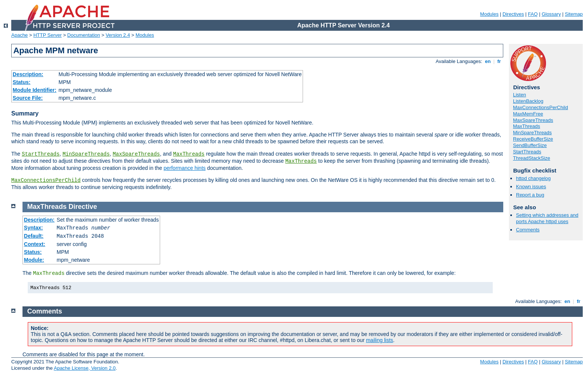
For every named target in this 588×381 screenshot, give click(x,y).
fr (499, 61)
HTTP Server (48, 35)
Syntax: (34, 228)
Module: (34, 260)
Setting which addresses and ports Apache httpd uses (547, 218)
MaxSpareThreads (136, 154)
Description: (28, 74)
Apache (19, 35)
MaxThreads (189, 154)
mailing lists (379, 340)
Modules (489, 14)
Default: (34, 236)
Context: (35, 244)
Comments (528, 230)
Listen (520, 95)
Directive (83, 207)
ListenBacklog (528, 101)
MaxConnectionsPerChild (46, 180)
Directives (513, 14)
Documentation (83, 35)
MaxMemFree (528, 114)
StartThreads (41, 154)
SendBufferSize (530, 145)
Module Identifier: (35, 90)
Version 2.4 (118, 35)
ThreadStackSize (532, 158)
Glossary (551, 14)
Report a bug (530, 195)
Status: (22, 82)
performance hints (184, 168)
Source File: (28, 98)
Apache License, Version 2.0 (85, 368)
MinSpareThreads (86, 154)
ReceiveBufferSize (533, 139)
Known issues (531, 187)
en (488, 61)
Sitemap (574, 14)
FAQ (533, 14)
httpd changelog (533, 178)
